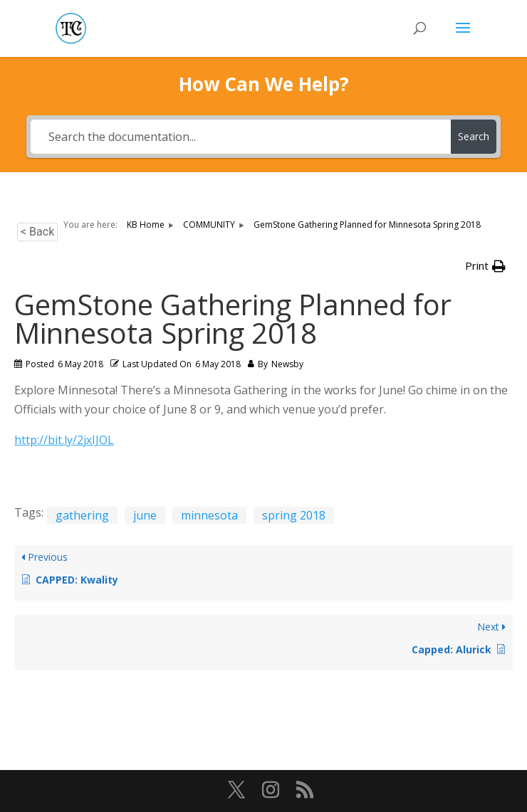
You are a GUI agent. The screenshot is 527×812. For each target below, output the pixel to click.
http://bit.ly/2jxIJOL (64, 440)
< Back (37, 232)
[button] (485, 266)
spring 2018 (294, 515)
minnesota (209, 515)
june (145, 515)
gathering (82, 515)
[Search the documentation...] (241, 137)
